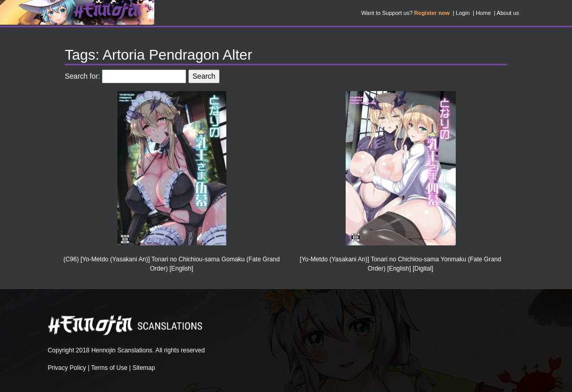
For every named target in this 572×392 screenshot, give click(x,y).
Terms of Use (109, 368)
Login (463, 13)
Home (483, 13)
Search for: (82, 76)
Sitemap (144, 368)
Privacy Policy (67, 368)
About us (508, 13)
